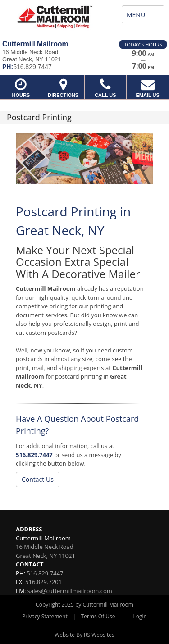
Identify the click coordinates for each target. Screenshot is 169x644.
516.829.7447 (34, 455)
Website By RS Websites (84, 635)
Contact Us (38, 479)
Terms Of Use (98, 616)
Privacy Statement (45, 616)
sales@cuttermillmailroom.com (70, 591)
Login (140, 616)
